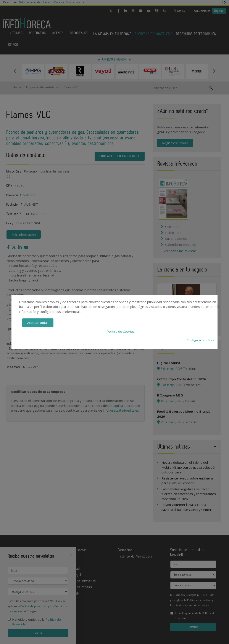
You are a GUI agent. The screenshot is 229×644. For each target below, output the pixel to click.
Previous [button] (15, 71)
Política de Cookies (121, 331)
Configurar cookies (200, 340)
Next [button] (214, 71)
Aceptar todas (38, 323)
